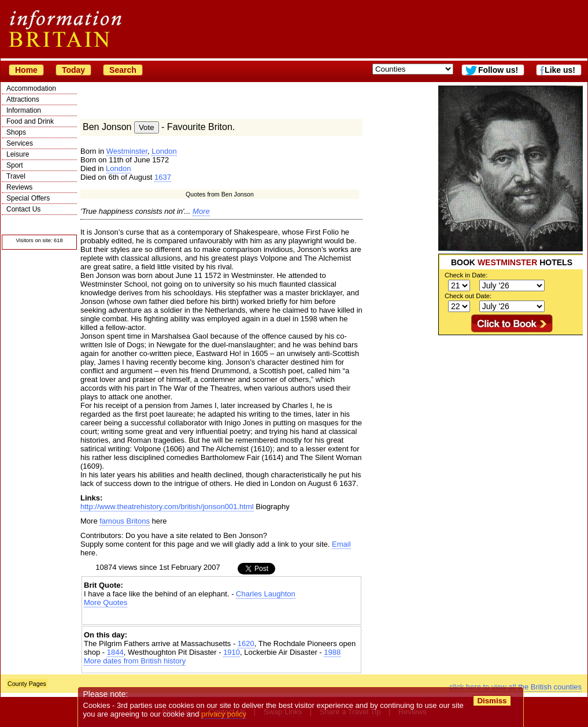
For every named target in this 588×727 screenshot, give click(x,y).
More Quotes (106, 602)
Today (73, 70)
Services (20, 143)
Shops (16, 132)
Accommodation (31, 88)
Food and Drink (30, 121)
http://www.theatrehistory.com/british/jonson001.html (167, 507)
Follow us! (498, 70)
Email (341, 544)
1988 (332, 652)
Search (123, 70)
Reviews (19, 187)
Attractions (23, 99)
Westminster (127, 151)
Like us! (560, 70)
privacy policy (224, 714)
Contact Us (23, 209)
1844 (115, 652)
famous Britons (125, 521)
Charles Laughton (266, 594)
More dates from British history (135, 661)
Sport (15, 165)
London (164, 151)
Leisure (18, 154)
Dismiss (492, 701)
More (201, 211)
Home (26, 70)
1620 (246, 643)
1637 (163, 177)
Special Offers (28, 198)
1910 (232, 652)
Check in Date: (466, 275)
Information (24, 110)
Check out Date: (468, 296)
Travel (16, 176)
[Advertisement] (221, 617)
